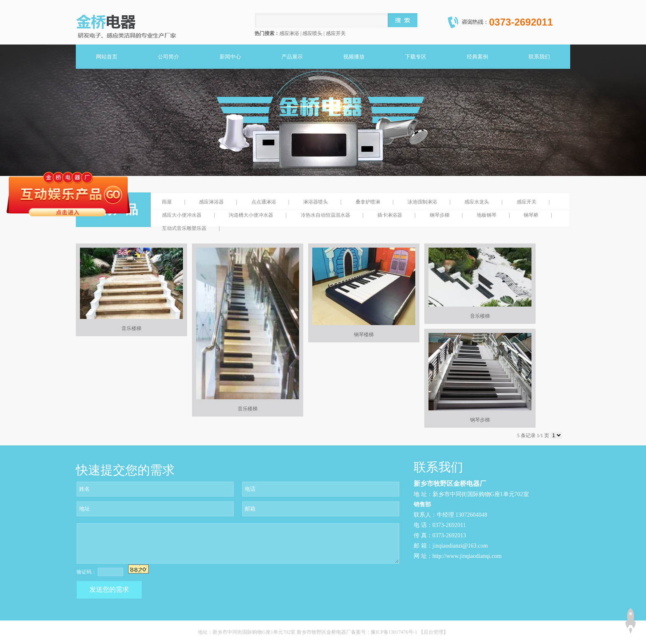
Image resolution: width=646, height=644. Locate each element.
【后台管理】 (433, 632)
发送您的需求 (109, 589)
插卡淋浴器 (390, 215)
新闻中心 (230, 57)
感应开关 (527, 202)
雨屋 (167, 202)
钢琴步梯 (440, 215)
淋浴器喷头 (316, 202)
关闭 (125, 168)
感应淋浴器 (211, 202)
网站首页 (107, 57)
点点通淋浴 (264, 202)
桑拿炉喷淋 (368, 202)
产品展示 (292, 57)
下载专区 (416, 57)
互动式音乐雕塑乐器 (184, 228)
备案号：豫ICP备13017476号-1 (385, 632)
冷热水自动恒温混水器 (325, 215)
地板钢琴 (487, 215)
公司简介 (169, 57)
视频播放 (354, 57)
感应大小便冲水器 (182, 215)
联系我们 (539, 57)
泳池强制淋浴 (422, 202)
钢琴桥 (531, 215)
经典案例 (477, 57)
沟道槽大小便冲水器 (251, 215)
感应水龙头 (477, 202)
